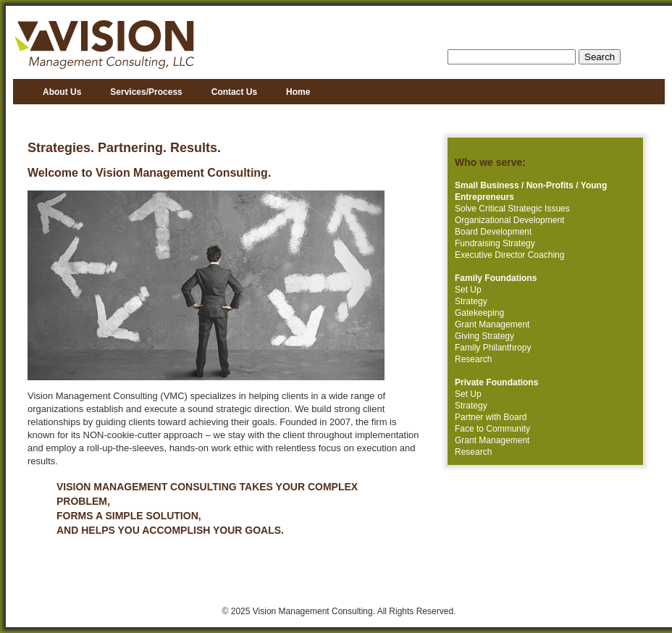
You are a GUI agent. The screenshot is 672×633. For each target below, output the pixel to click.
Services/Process (146, 92)
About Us (62, 92)
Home (298, 92)
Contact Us (234, 92)
